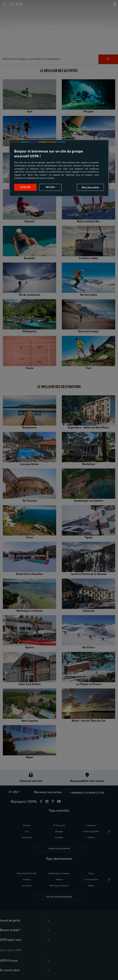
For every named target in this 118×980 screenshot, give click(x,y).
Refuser (50, 187)
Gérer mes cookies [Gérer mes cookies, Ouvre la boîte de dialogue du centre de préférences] (90, 187)
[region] (59, 168)
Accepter (25, 187)
